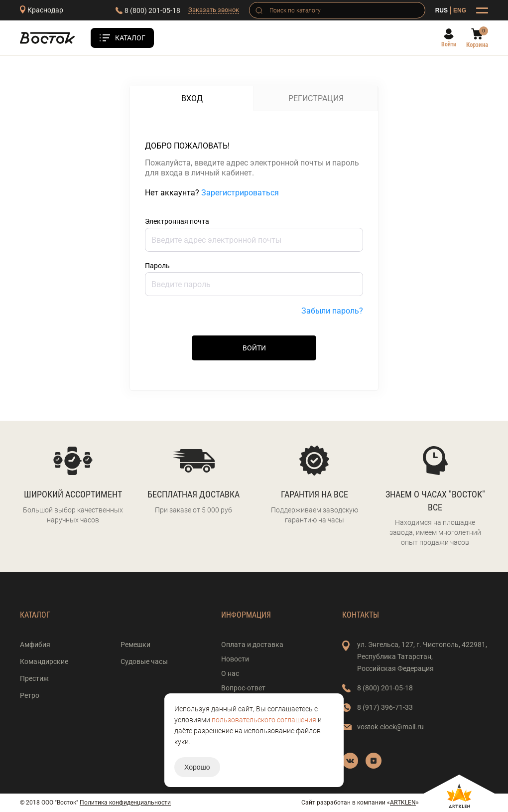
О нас (230, 673)
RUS (442, 10)
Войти (449, 44)
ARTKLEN (403, 803)
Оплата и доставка (252, 645)
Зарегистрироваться (240, 193)
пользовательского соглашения (264, 720)
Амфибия (35, 645)
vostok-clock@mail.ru (390, 727)
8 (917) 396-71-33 (385, 707)
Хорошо (197, 767)
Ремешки (135, 645)
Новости (235, 659)
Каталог (130, 38)
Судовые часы (144, 661)
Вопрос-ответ (243, 688)
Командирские (44, 661)
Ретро (30, 695)
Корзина (477, 45)
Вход (192, 98)
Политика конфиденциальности (125, 803)
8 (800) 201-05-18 (152, 10)
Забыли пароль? (332, 311)
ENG (460, 10)
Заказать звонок (214, 10)
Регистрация (316, 98)
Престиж (34, 678)
